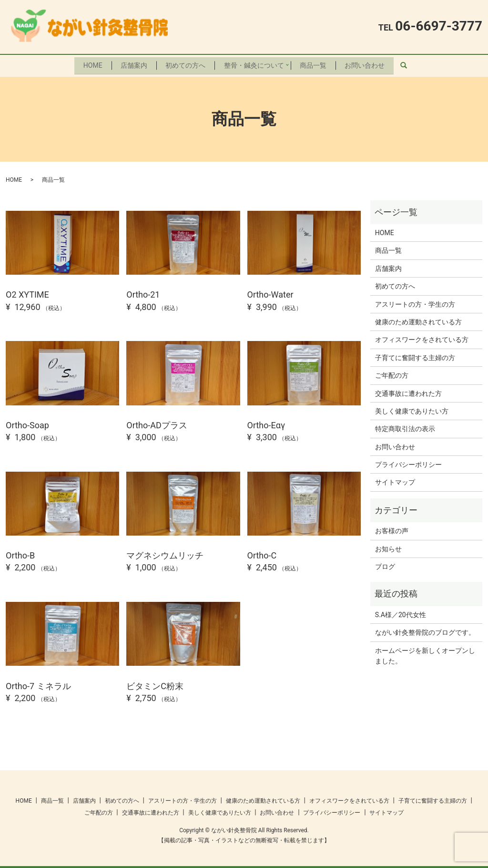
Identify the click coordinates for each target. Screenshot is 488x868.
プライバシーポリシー (408, 463)
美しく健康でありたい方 (412, 409)
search (413, 64)
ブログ (385, 565)
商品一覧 (315, 64)
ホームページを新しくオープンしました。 (425, 653)
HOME (89, 64)
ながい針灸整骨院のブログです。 (425, 630)
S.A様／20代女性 (401, 612)
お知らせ (388, 547)
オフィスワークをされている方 (422, 338)
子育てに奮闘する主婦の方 (415, 355)
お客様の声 (392, 529)
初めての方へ (185, 64)
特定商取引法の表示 (405, 427)
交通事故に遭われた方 (408, 391)
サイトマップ (395, 480)
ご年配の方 (392, 373)
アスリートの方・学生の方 (415, 302)
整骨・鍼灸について (255, 64)
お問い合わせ (368, 64)
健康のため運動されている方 (418, 320)
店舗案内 (132, 64)
